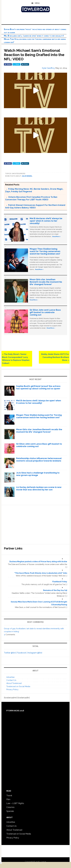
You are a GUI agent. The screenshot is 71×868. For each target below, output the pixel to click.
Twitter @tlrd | (10, 653)
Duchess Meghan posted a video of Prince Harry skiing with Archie (38, 562)
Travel (9, 796)
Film (8, 799)
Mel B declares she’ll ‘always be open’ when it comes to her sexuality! (34, 36)
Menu (37, 3)
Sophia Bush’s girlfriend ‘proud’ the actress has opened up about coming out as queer (38, 387)
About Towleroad (14, 683)
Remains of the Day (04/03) (55, 590)
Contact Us (11, 680)
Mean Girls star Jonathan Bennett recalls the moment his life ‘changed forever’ (46, 282)
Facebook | (22, 653)
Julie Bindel (27, 176)
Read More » (57, 236)
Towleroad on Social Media (18, 686)
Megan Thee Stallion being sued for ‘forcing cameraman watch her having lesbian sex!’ (45, 251)
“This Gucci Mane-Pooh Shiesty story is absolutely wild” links (41, 573)
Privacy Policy (12, 690)
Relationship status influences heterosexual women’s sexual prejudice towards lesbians (39, 460)
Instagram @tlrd (35, 653)
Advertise (10, 677)
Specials (10, 811)
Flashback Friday (60, 582)
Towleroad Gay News (36, 9)
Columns (10, 807)
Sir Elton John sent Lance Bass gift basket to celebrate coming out (45, 312)
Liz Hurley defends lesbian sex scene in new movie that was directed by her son (39, 488)
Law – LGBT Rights (15, 803)
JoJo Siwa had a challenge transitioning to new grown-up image (38, 474)
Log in (43, 862)
